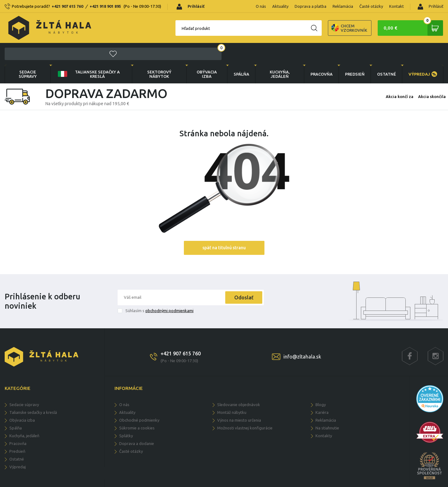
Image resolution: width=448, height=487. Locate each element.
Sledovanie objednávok (239, 383)
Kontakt (397, 6)
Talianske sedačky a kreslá (88, 52)
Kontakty (324, 414)
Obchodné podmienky (139, 398)
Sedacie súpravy (28, 52)
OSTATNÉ (386, 52)
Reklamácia (343, 6)
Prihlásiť (430, 7)
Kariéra (322, 391)
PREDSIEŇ (354, 52)
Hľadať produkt (171, 28)
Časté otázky (371, 6)
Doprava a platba (310, 6)
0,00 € (412, 28)
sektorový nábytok (158, 52)
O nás (261, 6)
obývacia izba (206, 52)
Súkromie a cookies (137, 406)
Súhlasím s (159, 289)
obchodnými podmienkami (169, 289)
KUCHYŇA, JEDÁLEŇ (279, 52)
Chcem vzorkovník (325, 28)
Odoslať (243, 276)
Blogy (321, 383)
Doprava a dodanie (137, 422)
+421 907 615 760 (67, 6)
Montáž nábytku (232, 391)
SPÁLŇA (240, 52)
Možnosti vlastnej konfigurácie (245, 406)
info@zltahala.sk (302, 335)
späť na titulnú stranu (224, 226)
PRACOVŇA (320, 52)
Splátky (126, 414)
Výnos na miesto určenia (239, 398)
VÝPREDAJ (422, 52)
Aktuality (280, 6)
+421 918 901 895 (105, 6)
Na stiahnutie (327, 406)
